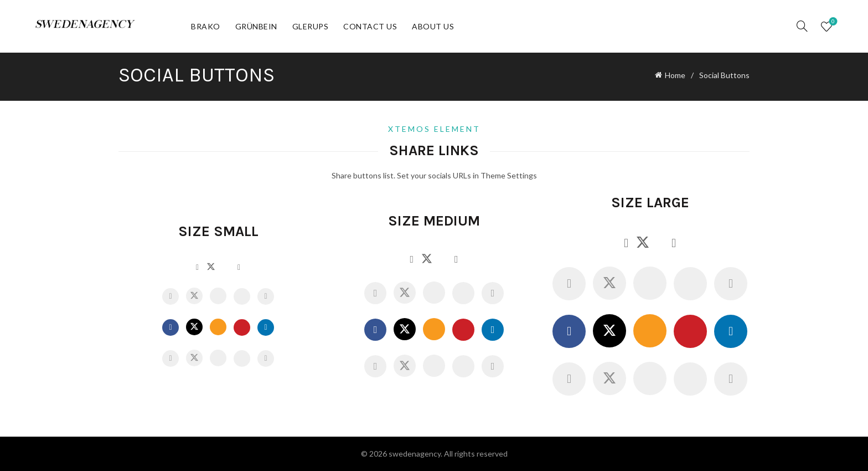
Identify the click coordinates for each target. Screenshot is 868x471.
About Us (433, 26)
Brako (206, 26)
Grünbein (256, 26)
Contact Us (370, 26)
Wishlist (832, 22)
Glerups (311, 26)
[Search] (802, 26)
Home (675, 75)
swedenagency (415, 454)
